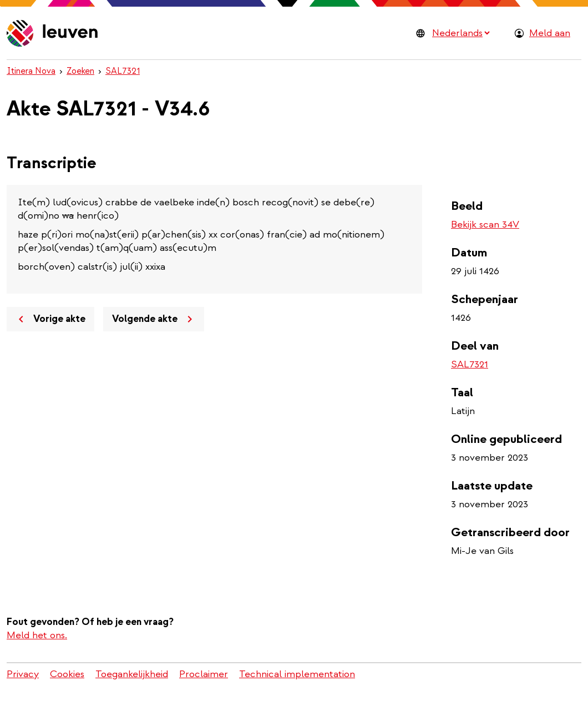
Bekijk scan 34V (485, 225)
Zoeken (80, 71)
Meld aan (550, 33)
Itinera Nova (31, 71)
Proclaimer (204, 674)
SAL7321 (123, 71)
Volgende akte (154, 319)
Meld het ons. (37, 635)
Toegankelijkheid (132, 674)
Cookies (67, 674)
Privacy (23, 674)
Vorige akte (50, 319)
